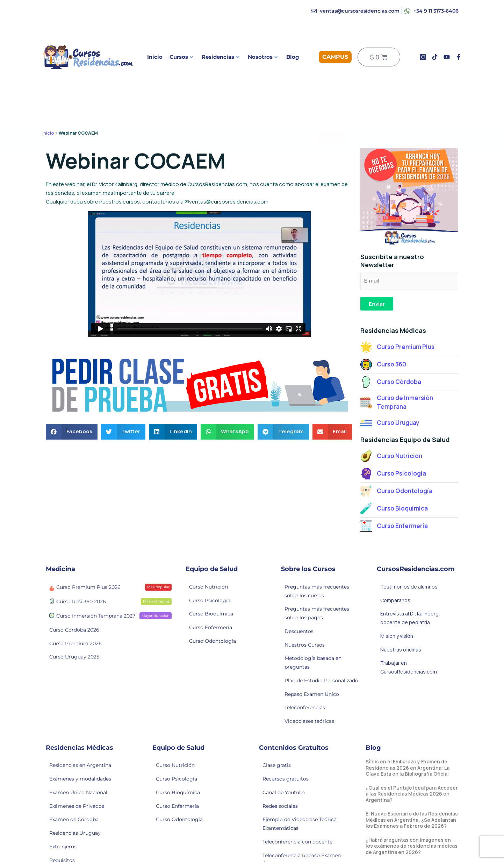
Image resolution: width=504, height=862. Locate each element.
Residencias (220, 57)
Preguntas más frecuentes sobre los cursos (317, 591)
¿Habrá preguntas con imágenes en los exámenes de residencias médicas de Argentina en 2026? (412, 846)
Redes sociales (280, 806)
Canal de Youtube (284, 792)
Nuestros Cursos (305, 645)
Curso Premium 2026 (75, 643)
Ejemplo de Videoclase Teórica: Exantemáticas (300, 824)
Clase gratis (277, 765)
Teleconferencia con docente (297, 842)
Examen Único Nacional (78, 792)
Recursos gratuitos (286, 779)
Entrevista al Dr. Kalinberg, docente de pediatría (410, 618)
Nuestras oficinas (401, 650)
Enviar (377, 304)
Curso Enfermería (211, 627)
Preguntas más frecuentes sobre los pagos (317, 613)
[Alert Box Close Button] (495, 112)
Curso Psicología (210, 600)
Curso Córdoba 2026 (74, 630)
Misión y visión (397, 636)
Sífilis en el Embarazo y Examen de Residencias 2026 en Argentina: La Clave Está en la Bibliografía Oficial (408, 768)
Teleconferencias (305, 707)
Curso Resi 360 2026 (109, 601)
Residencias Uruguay (75, 833)
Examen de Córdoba (74, 819)
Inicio (155, 57)
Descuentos (299, 631)
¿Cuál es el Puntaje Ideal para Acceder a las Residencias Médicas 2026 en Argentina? (412, 794)
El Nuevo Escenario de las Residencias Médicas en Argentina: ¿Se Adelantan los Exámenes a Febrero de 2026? (412, 820)
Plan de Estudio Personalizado (321, 681)
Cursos (181, 57)
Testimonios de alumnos (409, 587)
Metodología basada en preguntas (313, 662)
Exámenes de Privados (77, 806)
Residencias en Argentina (80, 765)
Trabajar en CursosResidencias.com (409, 667)
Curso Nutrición (208, 587)
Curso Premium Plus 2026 (109, 587)
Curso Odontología (213, 641)
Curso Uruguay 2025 (74, 657)
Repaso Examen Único (312, 694)
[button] (72, 432)
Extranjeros (63, 847)
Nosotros (263, 57)
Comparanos (395, 600)
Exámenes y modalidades (80, 779)
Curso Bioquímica (211, 614)
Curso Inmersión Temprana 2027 (109, 615)
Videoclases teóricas (309, 721)
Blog (293, 57)
